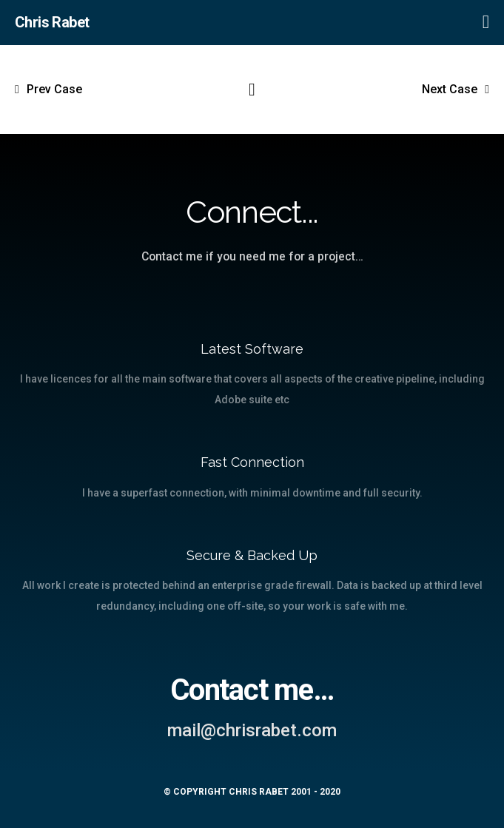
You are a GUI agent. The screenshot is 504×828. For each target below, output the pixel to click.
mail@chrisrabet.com (252, 730)
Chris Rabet (52, 22)
